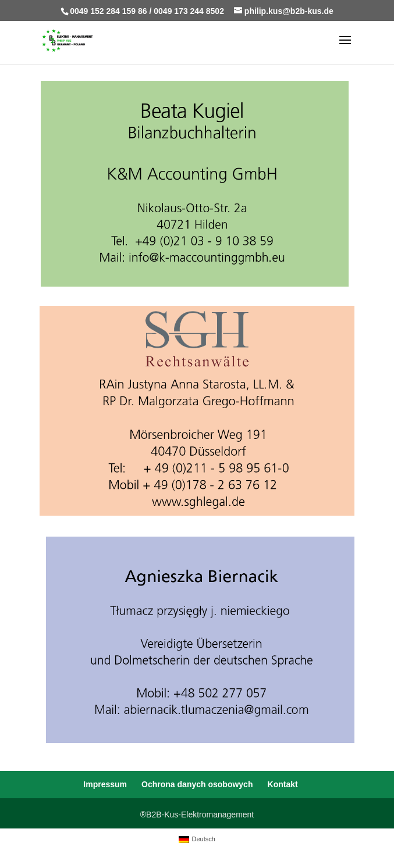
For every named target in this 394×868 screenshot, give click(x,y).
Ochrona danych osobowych (197, 784)
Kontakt (283, 784)
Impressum (105, 784)
